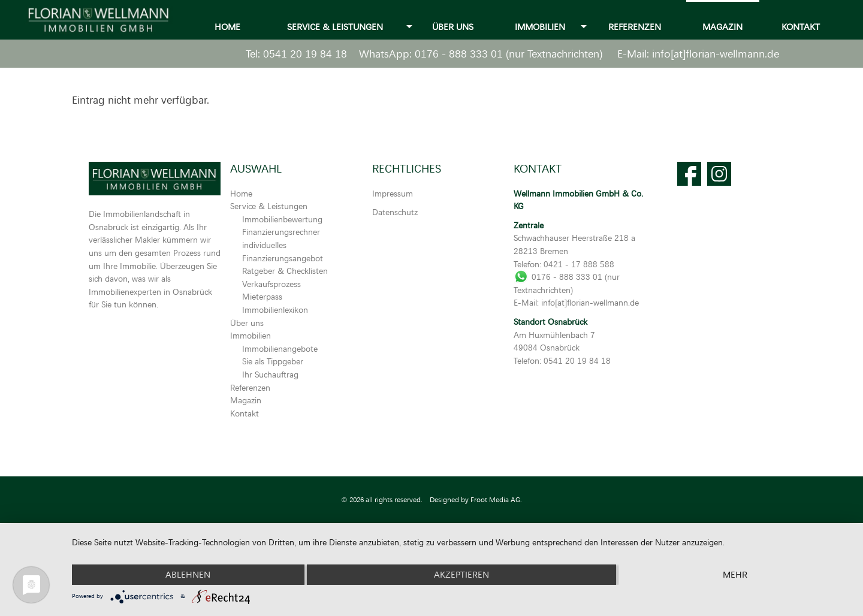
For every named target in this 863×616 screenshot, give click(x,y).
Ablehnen (188, 574)
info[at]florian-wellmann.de (716, 53)
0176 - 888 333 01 (459, 53)
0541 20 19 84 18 (305, 53)
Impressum (393, 193)
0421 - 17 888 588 (579, 264)
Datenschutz (395, 212)
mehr (735, 574)
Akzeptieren (461, 574)
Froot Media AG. (496, 499)
